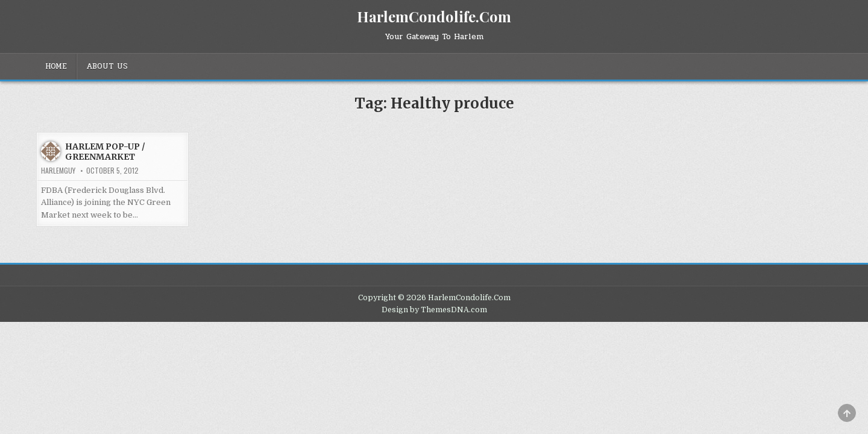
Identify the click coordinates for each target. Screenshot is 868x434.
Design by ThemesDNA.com (434, 310)
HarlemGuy (58, 171)
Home (56, 66)
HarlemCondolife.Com (434, 16)
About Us (107, 66)
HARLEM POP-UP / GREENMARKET (105, 152)
